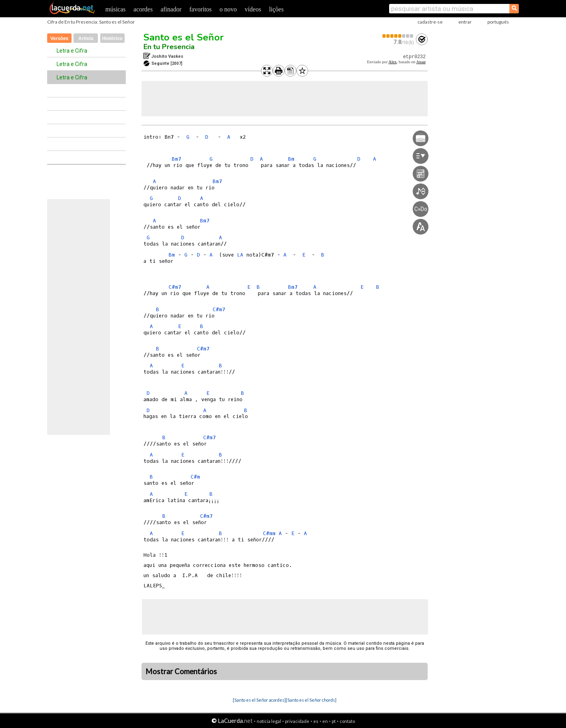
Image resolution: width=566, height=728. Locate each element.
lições (276, 9)
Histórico (112, 39)
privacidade (297, 721)
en (325, 721)
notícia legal (269, 721)
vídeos (253, 9)
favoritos (201, 9)
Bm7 (176, 159)
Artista (86, 39)
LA (240, 255)
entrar (465, 22)
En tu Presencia (169, 47)
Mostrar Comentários (181, 671)
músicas (116, 9)
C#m (195, 477)
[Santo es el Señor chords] (311, 700)
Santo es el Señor (184, 37)
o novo (228, 9)
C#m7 (175, 287)
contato (347, 721)
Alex (392, 62)
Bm (291, 159)
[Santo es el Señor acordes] (259, 700)
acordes (143, 9)
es (316, 721)
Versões (59, 39)
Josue (421, 62)
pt (334, 721)
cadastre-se (430, 22)
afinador (171, 9)
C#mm (269, 533)
